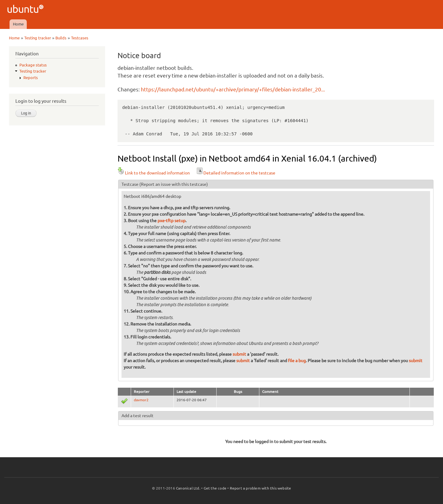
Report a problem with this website (261, 488)
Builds (61, 38)
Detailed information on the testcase (236, 173)
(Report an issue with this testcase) (174, 184)
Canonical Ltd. (188, 488)
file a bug (297, 361)
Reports (31, 78)
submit (239, 354)
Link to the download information (154, 173)
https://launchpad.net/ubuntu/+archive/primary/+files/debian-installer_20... (233, 89)
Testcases (80, 38)
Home (18, 24)
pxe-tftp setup (172, 221)
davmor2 (141, 400)
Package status (33, 65)
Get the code (215, 488)
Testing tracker (38, 38)
